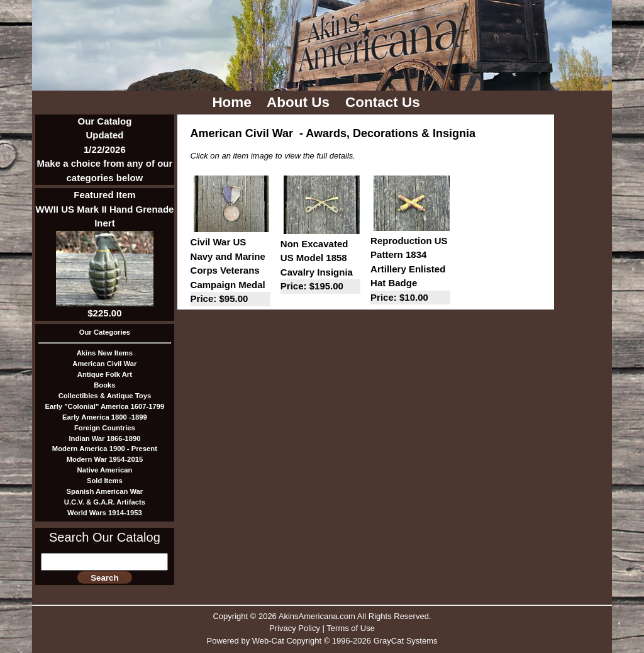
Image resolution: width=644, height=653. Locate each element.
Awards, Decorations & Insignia (391, 133)
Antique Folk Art (105, 374)
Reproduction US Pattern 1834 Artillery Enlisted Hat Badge (410, 270)
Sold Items (105, 481)
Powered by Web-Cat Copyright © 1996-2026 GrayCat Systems (322, 641)
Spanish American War (105, 491)
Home (234, 102)
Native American (105, 470)
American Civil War (104, 364)
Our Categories (105, 332)
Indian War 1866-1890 (104, 438)
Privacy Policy (295, 628)
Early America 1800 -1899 (105, 417)
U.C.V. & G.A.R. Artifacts (105, 502)
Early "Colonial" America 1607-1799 (105, 406)
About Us (300, 102)
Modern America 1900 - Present (105, 449)
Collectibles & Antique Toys (105, 396)
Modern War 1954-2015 (105, 459)
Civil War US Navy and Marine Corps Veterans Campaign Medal (230, 271)
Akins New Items (105, 353)
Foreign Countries (105, 428)
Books (104, 385)
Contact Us (385, 102)
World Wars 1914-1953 (105, 513)
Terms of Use (351, 628)
